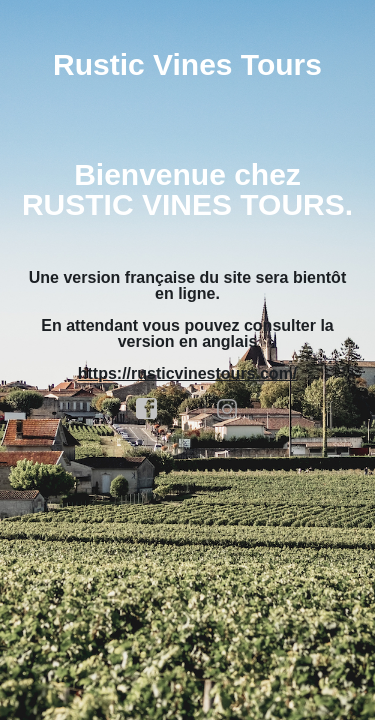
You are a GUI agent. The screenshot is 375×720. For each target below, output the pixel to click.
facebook (147, 409)
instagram (228, 409)
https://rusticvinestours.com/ (188, 373)
